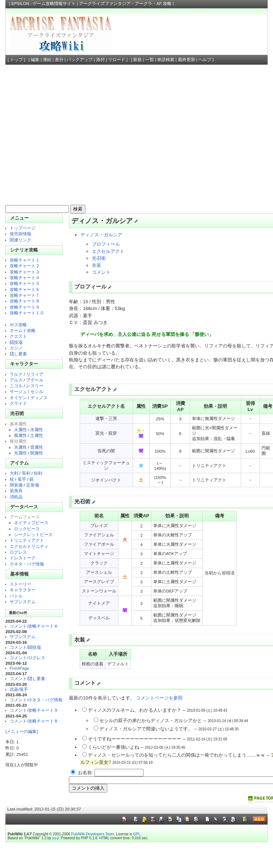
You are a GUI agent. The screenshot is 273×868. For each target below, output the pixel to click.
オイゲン (18, 398)
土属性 (37, 435)
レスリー (35, 386)
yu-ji (55, 838)
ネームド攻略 (23, 330)
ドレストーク (23, 558)
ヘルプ (205, 60)
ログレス (18, 552)
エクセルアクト (108, 251)
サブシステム (23, 602)
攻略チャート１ (25, 260)
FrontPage (19, 668)
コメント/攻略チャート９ (34, 710)
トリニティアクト (27, 540)
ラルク (16, 374)
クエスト (18, 336)
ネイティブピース (31, 523)
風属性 (20, 435)
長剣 (26, 473)
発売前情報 (20, 234)
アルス (16, 380)
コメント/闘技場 (25, 647)
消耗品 (16, 497)
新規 (137, 60)
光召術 (99, 258)
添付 (100, 60)
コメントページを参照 (159, 698)
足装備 (33, 485)
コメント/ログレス (27, 658)
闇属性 (37, 453)
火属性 (20, 430)
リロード (117, 60)
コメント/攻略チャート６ (34, 626)
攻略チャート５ (25, 283)
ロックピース (27, 529)
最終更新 (187, 60)
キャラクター (23, 590)
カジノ (16, 348)
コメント (101, 272)
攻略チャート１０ (27, 313)
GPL (137, 834)
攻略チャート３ (25, 272)
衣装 (97, 265)
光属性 (20, 453)
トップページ (23, 228)
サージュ (18, 391)
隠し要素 (18, 354)
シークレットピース (33, 534)
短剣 (38, 473)
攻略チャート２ (25, 266)
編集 (35, 60)
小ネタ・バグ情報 (27, 564)
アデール (35, 380)
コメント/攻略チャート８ (34, 721)
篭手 (22, 479)
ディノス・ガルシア (101, 235)
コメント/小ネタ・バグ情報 (36, 700)
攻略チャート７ (25, 295)
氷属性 (20, 447)
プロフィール (106, 244)
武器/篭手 (19, 689)
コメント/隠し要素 (27, 678)
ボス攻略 (18, 325)
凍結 (47, 60)
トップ (17, 60)
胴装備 (16, 485)
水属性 (37, 430)
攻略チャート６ (25, 289)
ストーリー (20, 584)
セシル (37, 391)
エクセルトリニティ (29, 546)
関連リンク (20, 240)
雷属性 (37, 447)
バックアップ (80, 60)
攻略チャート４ (25, 278)
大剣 (14, 473)
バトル (16, 596)
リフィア (35, 374)
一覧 (150, 60)
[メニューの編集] (22, 731)
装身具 (16, 491)
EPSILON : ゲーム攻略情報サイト (43, 4)
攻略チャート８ (25, 301)
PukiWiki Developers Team (93, 834)
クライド (18, 403)
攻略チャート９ (25, 307)
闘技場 (16, 342)
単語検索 (166, 60)
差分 (59, 60)
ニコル (16, 386)
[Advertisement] (67, 136)
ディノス (39, 398)
